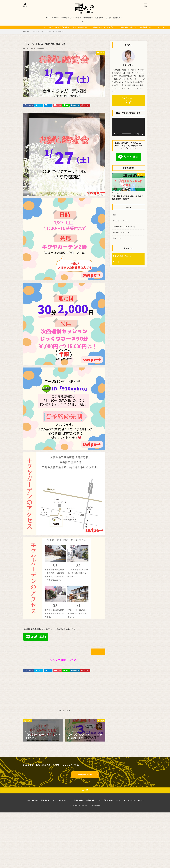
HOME (27, 32)
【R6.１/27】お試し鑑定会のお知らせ (52, 31)
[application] (128, 127)
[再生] (115, 134)
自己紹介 (55, 18)
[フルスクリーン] (142, 134)
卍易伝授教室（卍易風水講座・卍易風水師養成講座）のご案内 (128, 198)
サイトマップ (120, 800)
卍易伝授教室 (88, 18)
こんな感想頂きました (123, 256)
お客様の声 (99, 18)
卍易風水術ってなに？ (121, 232)
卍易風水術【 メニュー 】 (70, 18)
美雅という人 (118, 238)
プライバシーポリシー (136, 800)
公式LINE (118, 18)
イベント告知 (36, 48)
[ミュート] (138, 134)
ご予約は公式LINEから (85, 775)
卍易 (43, 48)
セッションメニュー (120, 221)
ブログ (108, 18)
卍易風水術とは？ (48, 800)
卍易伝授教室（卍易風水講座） (124, 227)
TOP (48, 18)
